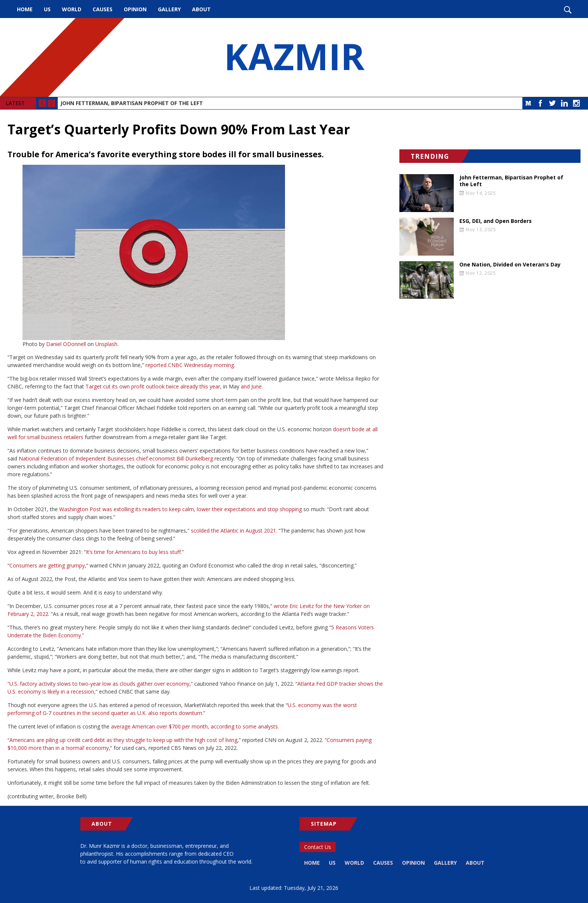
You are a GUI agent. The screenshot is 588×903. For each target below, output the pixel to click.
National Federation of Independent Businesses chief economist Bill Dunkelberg (116, 458)
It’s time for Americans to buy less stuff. (134, 552)
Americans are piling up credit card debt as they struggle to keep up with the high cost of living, (124, 740)
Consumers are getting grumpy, (48, 565)
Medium (528, 103)
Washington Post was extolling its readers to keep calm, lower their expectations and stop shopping (181, 509)
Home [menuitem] (25, 9)
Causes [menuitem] (103, 9)
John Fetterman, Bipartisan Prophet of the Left (132, 103)
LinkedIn (564, 103)
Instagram (576, 103)
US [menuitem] (47, 9)
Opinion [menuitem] (135, 9)
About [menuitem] (201, 9)
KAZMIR (294, 57)
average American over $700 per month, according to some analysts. (195, 726)
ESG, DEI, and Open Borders (496, 221)
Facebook (540, 103)
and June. (252, 386)
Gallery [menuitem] (169, 9)
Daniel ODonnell (66, 344)
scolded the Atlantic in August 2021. (234, 531)
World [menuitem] (72, 9)
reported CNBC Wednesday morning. (190, 365)
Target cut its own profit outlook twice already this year (153, 386)
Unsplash (106, 344)
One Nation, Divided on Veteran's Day (510, 265)
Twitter (552, 103)
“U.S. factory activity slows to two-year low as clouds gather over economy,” (100, 684)
